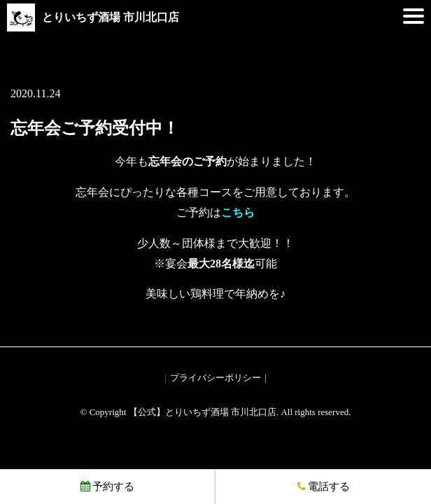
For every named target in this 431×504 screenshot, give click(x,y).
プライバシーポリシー (215, 378)
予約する (107, 486)
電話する (324, 486)
